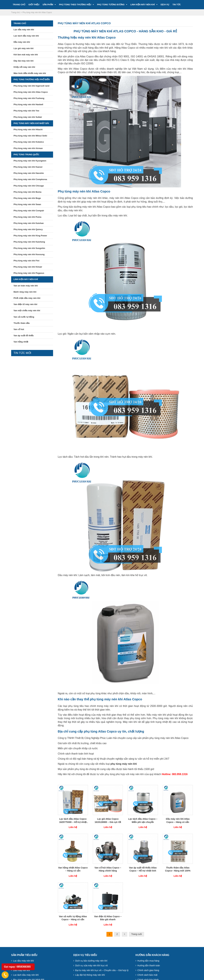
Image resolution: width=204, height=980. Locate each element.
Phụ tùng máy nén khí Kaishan (29, 223)
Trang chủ (20, 23)
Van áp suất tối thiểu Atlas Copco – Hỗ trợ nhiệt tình (143, 869)
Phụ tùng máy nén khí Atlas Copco (31, 92)
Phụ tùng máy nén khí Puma (27, 217)
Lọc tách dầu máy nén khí (26, 36)
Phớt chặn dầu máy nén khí (27, 298)
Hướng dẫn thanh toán (149, 965)
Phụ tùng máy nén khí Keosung (29, 254)
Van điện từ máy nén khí (25, 304)
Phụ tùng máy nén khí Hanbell (28, 104)
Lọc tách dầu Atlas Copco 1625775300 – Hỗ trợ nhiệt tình (73, 821)
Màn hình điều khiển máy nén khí (30, 73)
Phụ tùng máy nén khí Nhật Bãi (31, 123)
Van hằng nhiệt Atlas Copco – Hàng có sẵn (73, 869)
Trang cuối (137, 934)
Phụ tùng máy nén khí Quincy (28, 229)
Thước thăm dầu (22, 323)
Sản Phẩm (48, 5)
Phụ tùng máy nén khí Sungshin (29, 248)
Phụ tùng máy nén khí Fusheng (29, 98)
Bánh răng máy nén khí (25, 292)
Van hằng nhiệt (21, 342)
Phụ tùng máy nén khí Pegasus (29, 273)
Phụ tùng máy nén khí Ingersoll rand (31, 86)
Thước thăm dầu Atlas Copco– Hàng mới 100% (178, 869)
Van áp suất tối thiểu (24, 336)
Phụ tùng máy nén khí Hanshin (29, 173)
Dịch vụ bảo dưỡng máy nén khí (91, 961)
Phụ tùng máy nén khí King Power (30, 236)
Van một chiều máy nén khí (27, 310)
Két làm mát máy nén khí (26, 55)
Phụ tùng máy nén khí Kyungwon (30, 161)
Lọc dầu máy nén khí (24, 30)
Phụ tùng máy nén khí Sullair (28, 117)
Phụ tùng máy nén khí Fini (26, 261)
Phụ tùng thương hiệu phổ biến (32, 79)
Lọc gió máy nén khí (24, 48)
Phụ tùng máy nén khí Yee (26, 111)
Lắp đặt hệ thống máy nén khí (90, 975)
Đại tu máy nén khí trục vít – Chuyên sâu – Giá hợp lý (102, 970)
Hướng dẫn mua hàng (148, 961)
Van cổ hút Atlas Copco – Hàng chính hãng (108, 869)
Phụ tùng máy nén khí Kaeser (28, 167)
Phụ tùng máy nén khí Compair (29, 211)
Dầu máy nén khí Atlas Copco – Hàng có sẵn (178, 820)
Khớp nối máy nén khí (24, 67)
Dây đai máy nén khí (24, 61)
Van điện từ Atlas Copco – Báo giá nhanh (108, 918)
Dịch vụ (165, 5)
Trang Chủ (19, 5)
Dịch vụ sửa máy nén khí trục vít (91, 965)
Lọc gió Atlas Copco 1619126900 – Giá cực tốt (108, 820)
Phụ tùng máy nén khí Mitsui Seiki (30, 136)
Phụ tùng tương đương (111, 5)
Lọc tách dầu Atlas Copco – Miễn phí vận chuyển (143, 820)
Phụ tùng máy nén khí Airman (28, 148)
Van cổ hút (19, 329)
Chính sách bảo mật (147, 975)
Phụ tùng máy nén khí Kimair (28, 267)
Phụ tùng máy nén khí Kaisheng (29, 242)
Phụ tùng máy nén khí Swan (27, 204)
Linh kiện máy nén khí (143, 5)
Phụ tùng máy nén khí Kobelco (29, 142)
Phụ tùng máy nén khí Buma (27, 192)
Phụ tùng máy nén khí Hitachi (28, 129)
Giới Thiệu (34, 5)
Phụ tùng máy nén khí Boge (27, 198)
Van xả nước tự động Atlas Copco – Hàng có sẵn (73, 918)
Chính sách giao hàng (148, 970)
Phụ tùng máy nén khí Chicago (29, 186)
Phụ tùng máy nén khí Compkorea (30, 179)
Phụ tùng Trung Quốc (26, 154)
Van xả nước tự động (24, 317)
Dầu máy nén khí (22, 42)
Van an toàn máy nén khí (26, 286)
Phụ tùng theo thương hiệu (75, 5)
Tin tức (177, 5)
